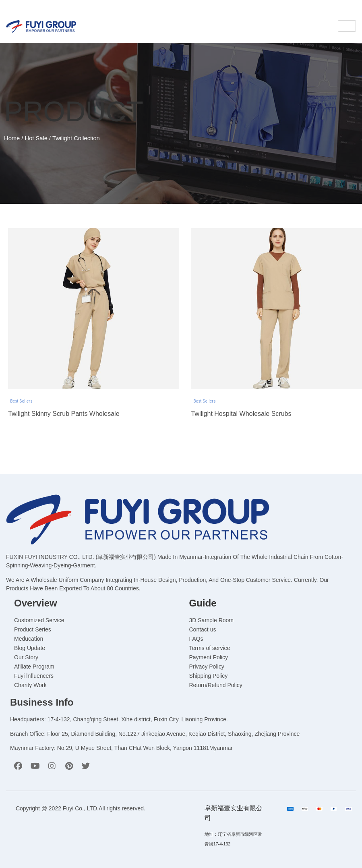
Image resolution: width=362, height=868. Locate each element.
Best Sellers (21, 401)
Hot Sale (36, 138)
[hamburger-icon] (347, 26)
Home (12, 138)
